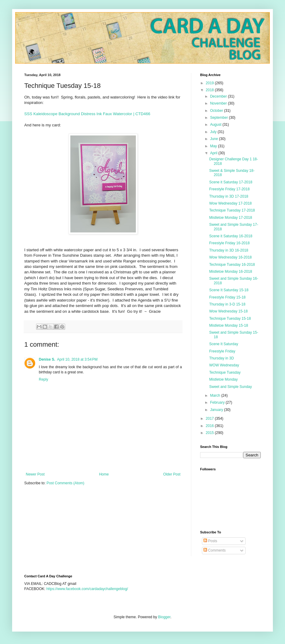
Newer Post (35, 474)
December (219, 96)
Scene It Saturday (224, 344)
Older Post (172, 474)
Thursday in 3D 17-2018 (229, 196)
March (216, 395)
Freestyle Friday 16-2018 (229, 243)
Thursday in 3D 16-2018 (229, 250)
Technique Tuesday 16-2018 (232, 265)
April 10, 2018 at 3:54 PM (77, 359)
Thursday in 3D (221, 358)
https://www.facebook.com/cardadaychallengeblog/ (87, 589)
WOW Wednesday (224, 365)
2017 (210, 419)
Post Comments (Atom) (65, 483)
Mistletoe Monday (223, 379)
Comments (215, 550)
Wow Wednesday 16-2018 (230, 257)
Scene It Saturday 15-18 (229, 290)
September (220, 118)
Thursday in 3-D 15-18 (227, 304)
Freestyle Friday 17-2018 (229, 189)
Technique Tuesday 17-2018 (232, 210)
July (214, 132)
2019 (210, 83)
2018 (210, 90)
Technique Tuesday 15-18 (230, 319)
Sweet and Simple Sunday (231, 387)
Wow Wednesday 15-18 (228, 311)
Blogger (164, 617)
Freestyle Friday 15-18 (227, 297)
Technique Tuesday (225, 372)
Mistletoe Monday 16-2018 (231, 272)
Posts (210, 541)
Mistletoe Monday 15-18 (229, 325)
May (214, 146)
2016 (210, 426)
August (216, 125)
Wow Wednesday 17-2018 (230, 203)
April (214, 153)
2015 (210, 433)
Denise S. (47, 359)
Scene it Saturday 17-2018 (231, 182)
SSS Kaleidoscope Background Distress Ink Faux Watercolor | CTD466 (87, 114)
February (218, 402)
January (217, 410)
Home (104, 474)
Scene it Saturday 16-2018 (231, 236)
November (219, 103)
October (217, 111)
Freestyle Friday (222, 351)
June (215, 139)
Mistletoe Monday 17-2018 (231, 218)
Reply (44, 379)
